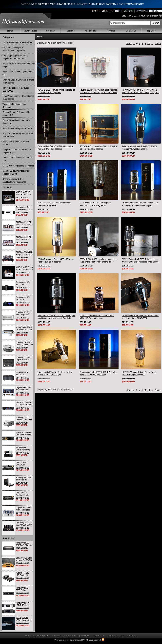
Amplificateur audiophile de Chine (17, 128)
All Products (91, 31)
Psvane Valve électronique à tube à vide (18, 73)
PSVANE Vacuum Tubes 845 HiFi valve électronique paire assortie (139, 373)
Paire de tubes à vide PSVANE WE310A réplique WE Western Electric (140, 148)
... (134, 43)
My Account (142, 11)
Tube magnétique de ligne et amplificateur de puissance (15, 57)
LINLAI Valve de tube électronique (17, 42)
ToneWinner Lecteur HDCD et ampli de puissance (18, 98)
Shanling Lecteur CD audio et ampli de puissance (18, 81)
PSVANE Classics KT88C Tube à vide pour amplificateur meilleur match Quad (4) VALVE (56, 317)
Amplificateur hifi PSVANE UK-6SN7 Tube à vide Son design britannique (98, 373)
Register (116, 11)
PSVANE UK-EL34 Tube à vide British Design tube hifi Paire (54, 204)
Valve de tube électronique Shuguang (14, 106)
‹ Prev (129, 43)
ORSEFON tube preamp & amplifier (18, 166)
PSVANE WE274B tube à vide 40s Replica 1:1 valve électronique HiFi (56, 91)
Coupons (50, 31)
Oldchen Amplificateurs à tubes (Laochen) (16, 122)
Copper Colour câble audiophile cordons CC (16, 114)
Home (95, 11)
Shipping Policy (116, 636)
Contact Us (131, 31)
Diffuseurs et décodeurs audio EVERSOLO (16, 89)
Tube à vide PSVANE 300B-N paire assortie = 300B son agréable (95, 204)
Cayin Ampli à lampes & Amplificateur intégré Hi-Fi (14, 49)
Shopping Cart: (131, 16)
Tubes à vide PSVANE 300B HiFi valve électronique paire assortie (55, 373)
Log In (105, 11)
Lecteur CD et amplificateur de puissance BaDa (16, 172)
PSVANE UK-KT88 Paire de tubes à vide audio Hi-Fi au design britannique (140, 204)
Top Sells (151, 31)
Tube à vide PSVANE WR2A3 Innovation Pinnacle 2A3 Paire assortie (55, 148)
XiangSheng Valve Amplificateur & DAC (17, 159)
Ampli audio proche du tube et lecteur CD (16, 143)
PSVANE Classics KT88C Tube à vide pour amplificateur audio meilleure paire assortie (141, 261)
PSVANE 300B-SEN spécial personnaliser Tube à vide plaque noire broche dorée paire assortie (98, 261)
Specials (71, 31)
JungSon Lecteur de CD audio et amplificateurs (17, 151)
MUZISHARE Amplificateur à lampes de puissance (19, 65)
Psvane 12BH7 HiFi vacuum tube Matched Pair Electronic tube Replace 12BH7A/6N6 (98, 91)
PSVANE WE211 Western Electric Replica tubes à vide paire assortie (98, 148)
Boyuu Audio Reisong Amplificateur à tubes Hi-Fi (18, 135)
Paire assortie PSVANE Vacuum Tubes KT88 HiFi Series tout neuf (97, 317)
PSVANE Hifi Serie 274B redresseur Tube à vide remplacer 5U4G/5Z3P (140, 317)
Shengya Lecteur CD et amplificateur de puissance (14, 181)
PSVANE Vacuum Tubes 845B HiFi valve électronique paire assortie (56, 261)
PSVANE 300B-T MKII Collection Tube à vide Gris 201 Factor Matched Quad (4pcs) (141, 91)
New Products (30, 31)
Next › (158, 43)
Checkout (128, 11)
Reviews (111, 31)
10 (149, 43)
